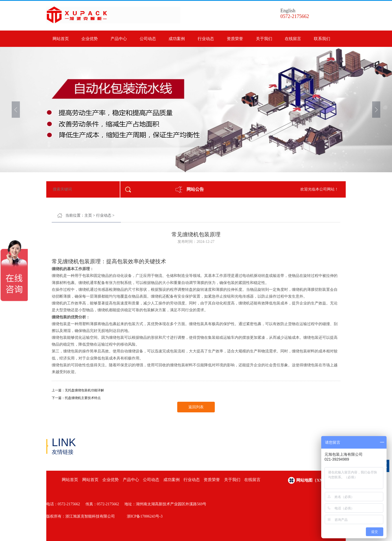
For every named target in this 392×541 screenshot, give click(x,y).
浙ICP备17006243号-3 (145, 516)
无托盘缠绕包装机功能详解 (84, 390)
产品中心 (119, 39)
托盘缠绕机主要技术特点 (83, 398)
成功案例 (177, 39)
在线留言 (293, 39)
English (288, 11)
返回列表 (196, 407)
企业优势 (90, 39)
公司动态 (148, 39)
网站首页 (61, 39)
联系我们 (322, 39)
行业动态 (206, 39)
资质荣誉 (235, 39)
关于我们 (264, 39)
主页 (88, 215)
